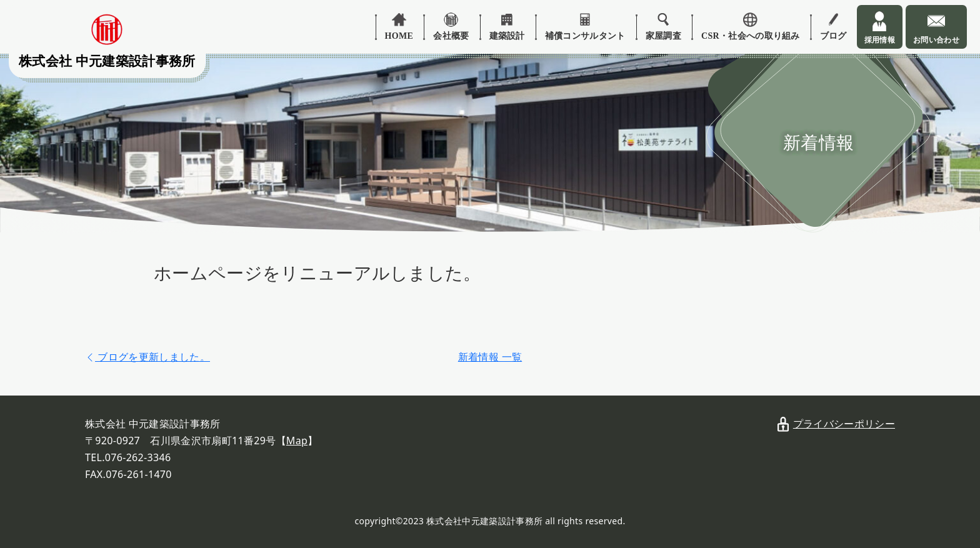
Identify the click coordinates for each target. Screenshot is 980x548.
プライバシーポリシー (844, 424)
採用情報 (880, 40)
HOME (399, 36)
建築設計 (507, 36)
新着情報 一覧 (490, 357)
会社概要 (451, 36)
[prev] (147, 357)
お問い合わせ (936, 40)
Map (297, 441)
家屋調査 (663, 36)
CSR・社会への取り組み (751, 36)
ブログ (833, 36)
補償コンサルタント (585, 36)
